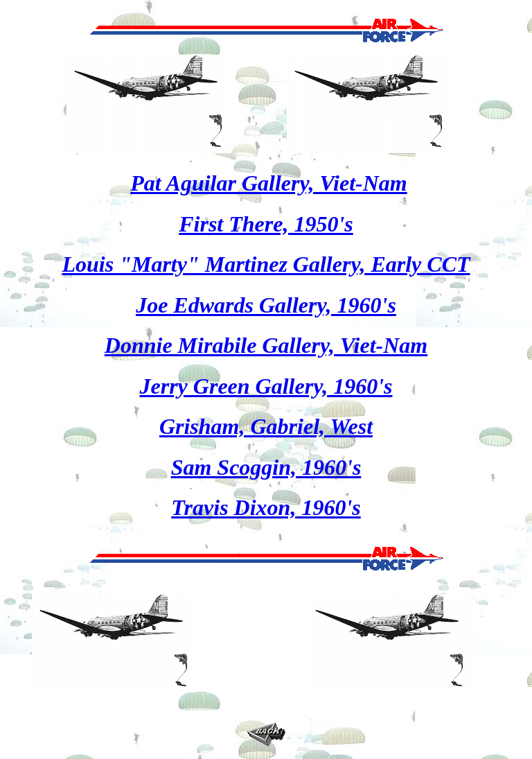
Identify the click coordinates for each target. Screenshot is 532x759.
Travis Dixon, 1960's (266, 507)
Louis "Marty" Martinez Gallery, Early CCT (266, 264)
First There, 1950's (266, 224)
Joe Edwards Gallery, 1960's (266, 305)
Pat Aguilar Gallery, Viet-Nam (268, 183)
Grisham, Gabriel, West (266, 426)
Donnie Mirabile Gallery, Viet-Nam (266, 345)
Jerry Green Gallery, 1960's (266, 386)
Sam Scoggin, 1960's (266, 467)
